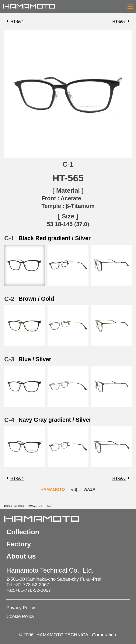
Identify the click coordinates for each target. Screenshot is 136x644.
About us (21, 556)
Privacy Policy (21, 608)
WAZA (90, 489)
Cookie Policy (20, 616)
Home (7, 506)
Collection (19, 506)
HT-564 (17, 21)
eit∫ (74, 489)
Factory (19, 544)
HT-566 (119, 21)
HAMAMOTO (53, 489)
